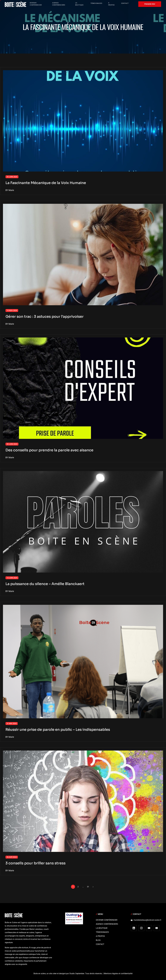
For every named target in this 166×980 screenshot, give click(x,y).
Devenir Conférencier (107, 920)
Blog (98, 940)
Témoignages (102, 932)
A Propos (100, 936)
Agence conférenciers (107, 924)
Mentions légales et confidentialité (118, 974)
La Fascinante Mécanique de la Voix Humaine (46, 183)
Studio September (77, 974)
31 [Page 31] (88, 887)
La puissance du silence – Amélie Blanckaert (45, 584)
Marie (11, 190)
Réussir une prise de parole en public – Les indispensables (58, 730)
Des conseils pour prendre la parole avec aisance (49, 450)
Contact (100, 944)
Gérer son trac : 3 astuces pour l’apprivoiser (45, 317)
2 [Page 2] (78, 887)
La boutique (102, 928)
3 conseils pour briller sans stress (35, 863)
